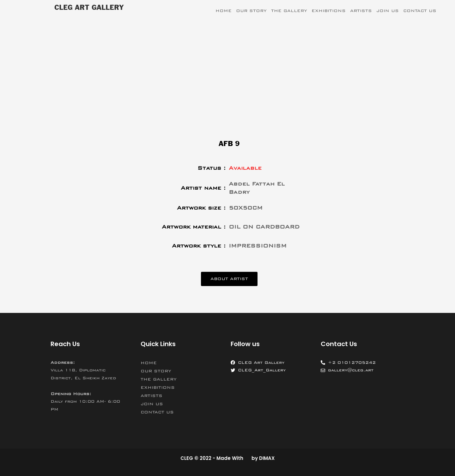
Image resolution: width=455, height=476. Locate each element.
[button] (229, 279)
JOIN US (388, 11)
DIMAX (267, 458)
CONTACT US (420, 11)
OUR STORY (251, 11)
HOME (224, 11)
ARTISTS (361, 11)
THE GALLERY (289, 11)
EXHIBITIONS (329, 11)
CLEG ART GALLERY (89, 8)
